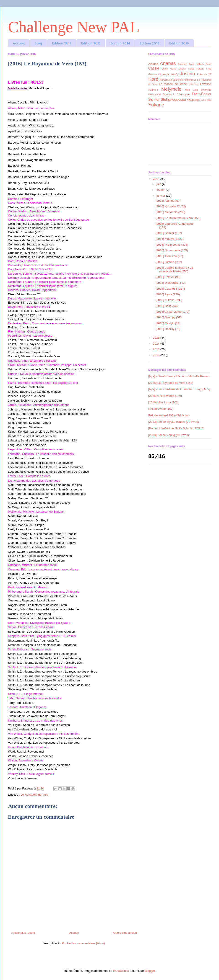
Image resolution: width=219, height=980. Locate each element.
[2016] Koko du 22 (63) (171, 206)
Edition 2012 (62, 43)
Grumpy (164, 74)
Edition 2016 (179, 43)
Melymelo (171, 89)
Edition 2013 (91, 43)
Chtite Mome (169, 69)
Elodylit (182, 69)
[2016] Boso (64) (167, 306)
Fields (191, 69)
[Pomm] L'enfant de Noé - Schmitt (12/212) (176, 428)
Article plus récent (23, 933)
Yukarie (156, 105)
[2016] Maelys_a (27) (169, 239)
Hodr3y (175, 74)
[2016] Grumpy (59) (168, 317)
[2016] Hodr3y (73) (168, 329)
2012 (157, 355)
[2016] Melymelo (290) (170, 212)
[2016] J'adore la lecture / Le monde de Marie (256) (174, 269)
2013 (157, 349)
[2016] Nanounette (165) (172, 250)
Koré (153, 79)
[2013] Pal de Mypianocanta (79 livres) (174, 422)
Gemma (153, 74)
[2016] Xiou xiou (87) (169, 256)
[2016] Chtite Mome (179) (172, 312)
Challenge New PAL (74, 27)
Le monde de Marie (173, 84)
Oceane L (169, 94)
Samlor (154, 99)
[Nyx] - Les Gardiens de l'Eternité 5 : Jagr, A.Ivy (179, 389)
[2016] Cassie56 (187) (170, 289)
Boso (208, 64)
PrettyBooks (201, 94)
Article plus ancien (125, 933)
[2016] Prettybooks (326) (172, 245)
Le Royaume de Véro (35, 795)
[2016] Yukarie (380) (169, 300)
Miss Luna (192, 90)
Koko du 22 (204, 74)
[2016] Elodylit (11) (168, 323)
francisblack (121, 971)
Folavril (200, 69)
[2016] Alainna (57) (168, 201)
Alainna (153, 64)
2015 (157, 338)
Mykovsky (206, 90)
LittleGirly (194, 84)
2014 (157, 344)
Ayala (191, 64)
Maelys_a (153, 90)
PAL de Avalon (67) (161, 409)
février (161, 190)
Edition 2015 (150, 43)
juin (159, 184)
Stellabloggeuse (173, 99)
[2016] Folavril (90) (168, 277)
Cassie (154, 68)
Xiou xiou (206, 100)
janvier (161, 196)
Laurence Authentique (185, 80)
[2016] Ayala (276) (168, 294)
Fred (209, 69)
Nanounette (154, 94)
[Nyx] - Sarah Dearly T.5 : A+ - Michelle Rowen (179, 376)
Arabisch (182, 64)
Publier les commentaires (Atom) (83, 943)
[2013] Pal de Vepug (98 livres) (169, 435)
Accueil (19, 43)
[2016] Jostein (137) (169, 262)
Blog (38, 43)
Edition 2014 (120, 43)
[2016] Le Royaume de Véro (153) (178, 218)
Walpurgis (194, 100)
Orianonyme (183, 94)
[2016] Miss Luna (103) (163, 402)
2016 (157, 179)
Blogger (150, 971)
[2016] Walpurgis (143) (171, 283)
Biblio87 (200, 64)
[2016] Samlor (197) (169, 233)
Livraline (206, 84)
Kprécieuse (166, 80)
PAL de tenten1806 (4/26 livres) (169, 415)
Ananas (168, 63)
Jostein (187, 73)
